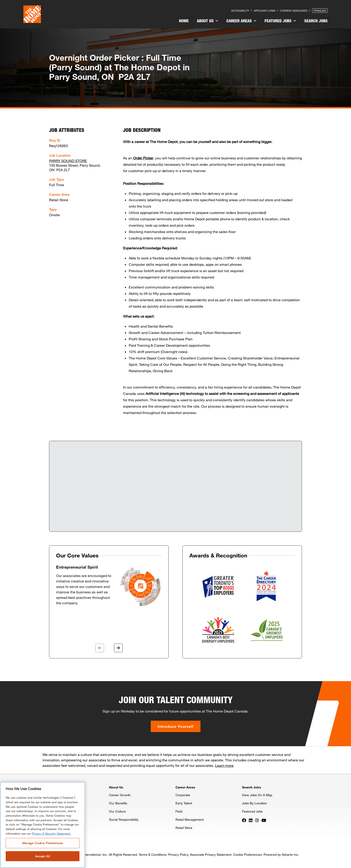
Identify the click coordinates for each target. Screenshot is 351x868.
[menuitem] (184, 21)
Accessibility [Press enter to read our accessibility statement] (240, 11)
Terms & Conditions (153, 854)
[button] (100, 648)
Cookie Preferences (247, 854)
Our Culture (117, 811)
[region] (43, 825)
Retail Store (184, 828)
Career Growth (120, 795)
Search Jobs (316, 21)
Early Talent (184, 803)
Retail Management (190, 819)
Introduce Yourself (176, 726)
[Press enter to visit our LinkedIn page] (251, 820)
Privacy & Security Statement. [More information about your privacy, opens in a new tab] (51, 833)
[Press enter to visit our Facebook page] (244, 820)
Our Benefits (118, 803)
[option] (109, 586)
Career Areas (241, 21)
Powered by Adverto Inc (281, 854)
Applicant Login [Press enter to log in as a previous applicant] (265, 11)
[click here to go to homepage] (32, 14)
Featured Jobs (280, 21)
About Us (208, 21)
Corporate (183, 795)
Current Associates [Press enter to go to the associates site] (294, 11)
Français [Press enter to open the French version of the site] (320, 11)
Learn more (224, 765)
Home (184, 21)
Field (179, 811)
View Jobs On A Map (257, 795)
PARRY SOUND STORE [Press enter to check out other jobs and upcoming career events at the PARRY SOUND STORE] (68, 161)
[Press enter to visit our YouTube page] (264, 820)
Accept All (43, 856)
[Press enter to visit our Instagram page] (257, 820)
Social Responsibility (124, 819)
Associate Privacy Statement (211, 854)
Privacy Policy (178, 854)
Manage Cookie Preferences (43, 843)
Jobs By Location (255, 803)
